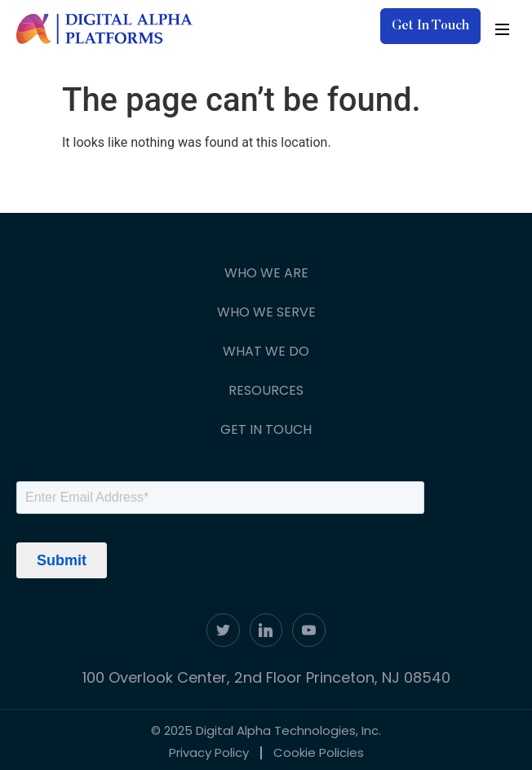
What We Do (266, 351)
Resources (266, 390)
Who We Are (266, 273)
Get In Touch (266, 429)
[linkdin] (266, 630)
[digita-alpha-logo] (105, 29)
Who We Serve (266, 312)
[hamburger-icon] (502, 29)
